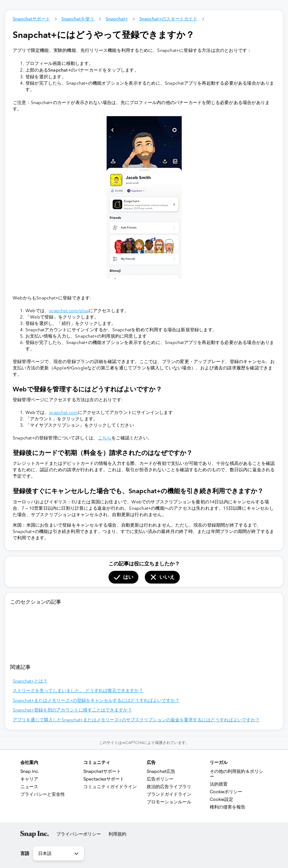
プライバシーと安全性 (43, 794)
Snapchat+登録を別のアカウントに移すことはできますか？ (72, 710)
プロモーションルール (169, 802)
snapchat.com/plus (69, 311)
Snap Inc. (30, 771)
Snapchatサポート (31, 19)
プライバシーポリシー (79, 834)
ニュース (29, 787)
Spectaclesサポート (104, 779)
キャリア (29, 779)
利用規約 (117, 834)
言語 (25, 853)
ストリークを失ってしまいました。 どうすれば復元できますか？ (78, 691)
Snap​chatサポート (102, 771)
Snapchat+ (117, 19)
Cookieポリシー (226, 792)
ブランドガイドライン (169, 794)
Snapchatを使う (78, 19)
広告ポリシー (160, 779)
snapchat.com (63, 413)
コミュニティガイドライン (110, 787)
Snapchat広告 (161, 771)
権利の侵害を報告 (228, 807)
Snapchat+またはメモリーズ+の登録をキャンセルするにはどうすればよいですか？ (96, 700)
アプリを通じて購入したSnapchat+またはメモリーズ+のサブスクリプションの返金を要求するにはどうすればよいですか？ (136, 720)
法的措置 (219, 784)
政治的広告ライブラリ (169, 787)
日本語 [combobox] (59, 854)
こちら (105, 438)
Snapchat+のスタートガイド (168, 19)
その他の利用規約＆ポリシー (236, 774)
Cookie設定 (221, 799)
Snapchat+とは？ (30, 681)
